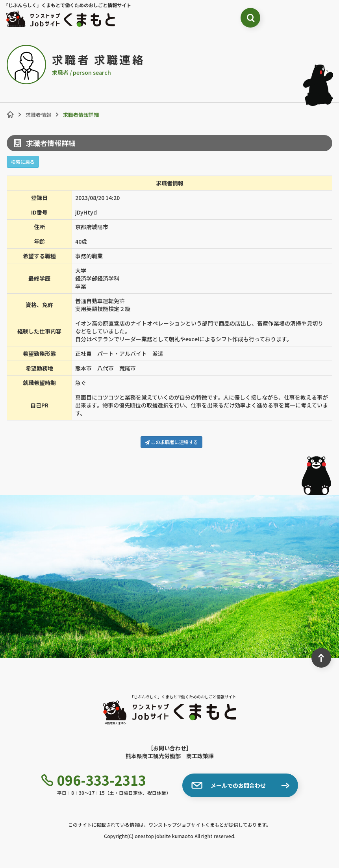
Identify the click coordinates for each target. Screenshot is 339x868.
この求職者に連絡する (171, 442)
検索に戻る (23, 162)
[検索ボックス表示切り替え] (250, 18)
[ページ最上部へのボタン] (321, 658)
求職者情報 (38, 115)
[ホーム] (10, 115)
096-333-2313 (94, 780)
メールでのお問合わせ (229, 785)
